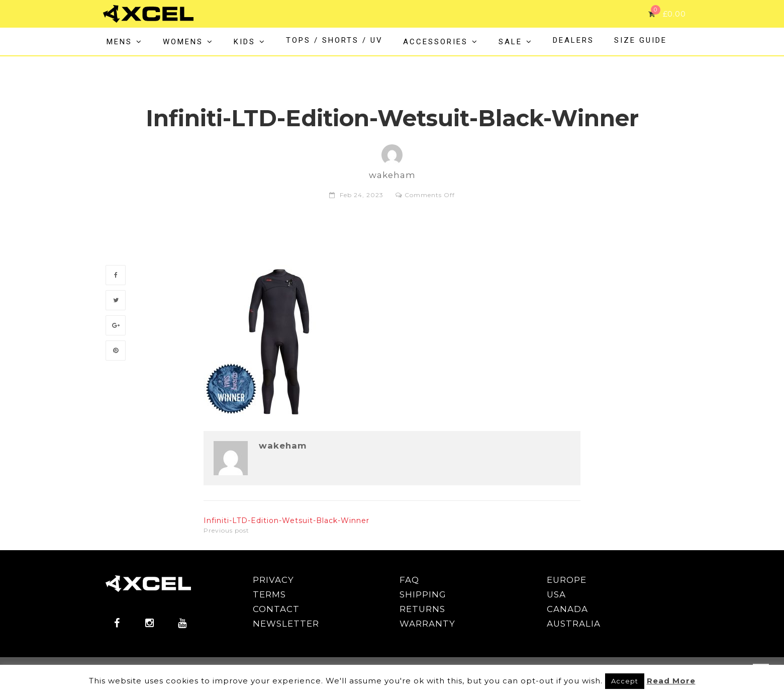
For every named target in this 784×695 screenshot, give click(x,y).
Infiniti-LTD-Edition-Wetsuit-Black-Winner (286, 520)
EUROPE (567, 580)
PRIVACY (273, 580)
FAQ (409, 580)
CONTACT (276, 609)
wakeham (283, 446)
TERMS (269, 594)
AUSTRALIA (574, 624)
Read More (671, 681)
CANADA (567, 609)
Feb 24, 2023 (362, 195)
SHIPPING (423, 594)
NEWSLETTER (286, 624)
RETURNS (422, 609)
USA (556, 594)
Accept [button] (625, 681)
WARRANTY (427, 624)
